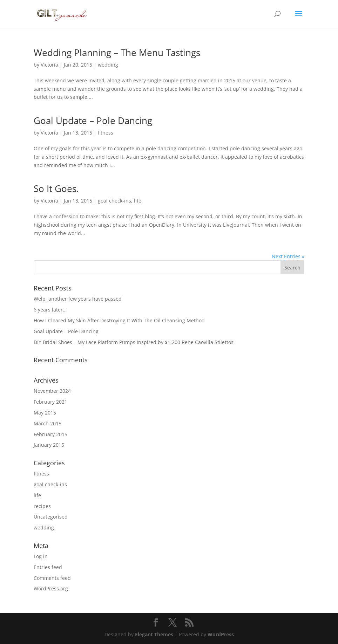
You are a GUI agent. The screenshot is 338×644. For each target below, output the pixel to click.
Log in (41, 556)
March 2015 (48, 423)
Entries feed (48, 567)
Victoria (49, 65)
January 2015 (49, 445)
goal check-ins (114, 201)
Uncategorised (51, 517)
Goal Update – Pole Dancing (93, 121)
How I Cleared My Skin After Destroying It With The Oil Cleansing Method (119, 320)
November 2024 (52, 391)
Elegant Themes (154, 634)
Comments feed (52, 578)
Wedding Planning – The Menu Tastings (117, 53)
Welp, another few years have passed (78, 299)
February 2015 (50, 434)
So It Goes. (56, 189)
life (138, 201)
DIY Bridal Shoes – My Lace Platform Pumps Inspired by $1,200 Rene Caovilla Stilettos (134, 342)
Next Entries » (288, 256)
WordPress (221, 634)
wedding (108, 65)
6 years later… (50, 310)
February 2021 (50, 402)
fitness (106, 133)
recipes (42, 506)
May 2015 (45, 413)
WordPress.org (51, 588)
